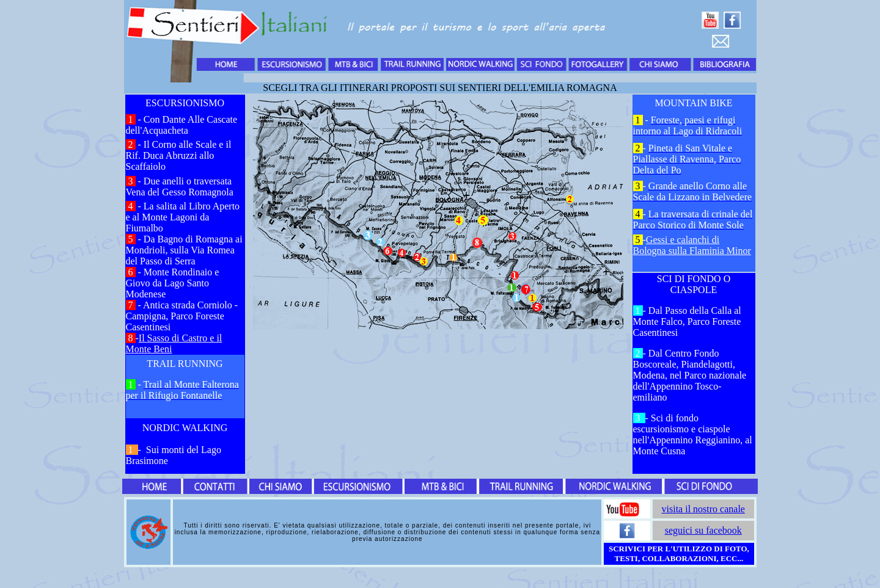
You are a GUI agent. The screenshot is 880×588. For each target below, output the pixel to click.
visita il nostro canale (703, 509)
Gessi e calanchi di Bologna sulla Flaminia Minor (692, 245)
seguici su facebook (703, 530)
